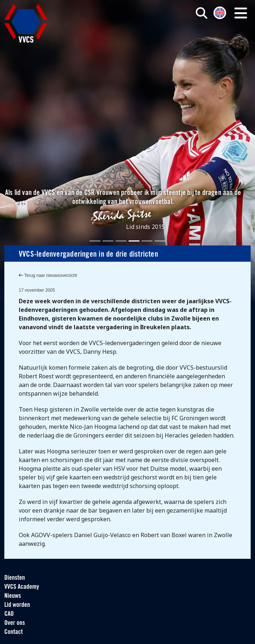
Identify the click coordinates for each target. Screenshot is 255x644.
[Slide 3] (121, 241)
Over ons (15, 623)
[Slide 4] (134, 241)
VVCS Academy (22, 587)
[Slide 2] (108, 241)
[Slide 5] (147, 241)
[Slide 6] (160, 241)
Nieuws (13, 596)
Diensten (15, 578)
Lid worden (17, 605)
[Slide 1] (95, 241)
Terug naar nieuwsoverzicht (48, 275)
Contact (14, 632)
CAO (9, 614)
